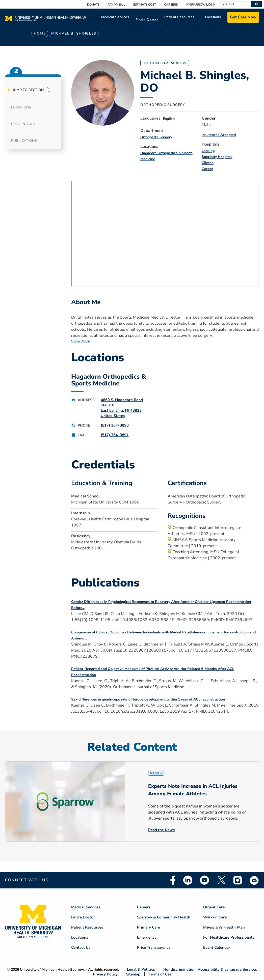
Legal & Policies (141, 970)
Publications (24, 141)
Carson (207, 169)
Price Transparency (154, 947)
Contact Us (81, 947)
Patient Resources (179, 17)
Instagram (238, 880)
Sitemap (133, 974)
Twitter (221, 880)
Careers (171, 5)
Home (40, 33)
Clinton (208, 163)
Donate (93, 5)
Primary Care (149, 927)
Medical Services (115, 17)
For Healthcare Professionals (229, 937)
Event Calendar (217, 947)
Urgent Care (214, 907)
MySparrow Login (201, 5)
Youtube (204, 880)
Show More (81, 341)
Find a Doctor (147, 20)
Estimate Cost (145, 5)
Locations (213, 17)
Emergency (147, 937)
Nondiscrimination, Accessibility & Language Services (210, 970)
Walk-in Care (215, 917)
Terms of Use (160, 974)
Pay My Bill (116, 5)
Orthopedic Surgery (156, 137)
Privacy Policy (105, 974)
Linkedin (188, 880)
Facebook (173, 880)
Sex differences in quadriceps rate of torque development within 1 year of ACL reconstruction (148, 699)
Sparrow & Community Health (164, 917)
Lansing (208, 151)
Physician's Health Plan (224, 927)
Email (254, 880)
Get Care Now (243, 17)
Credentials (23, 124)
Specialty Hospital (217, 157)
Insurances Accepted (219, 135)
